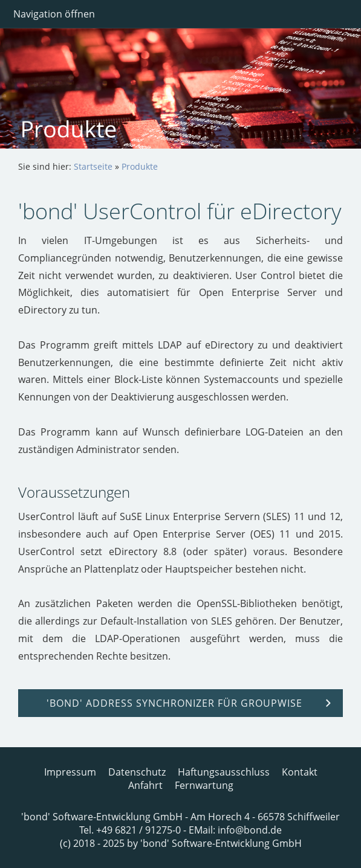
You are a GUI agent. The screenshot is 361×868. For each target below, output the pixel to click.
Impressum (70, 772)
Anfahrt (145, 785)
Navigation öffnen (54, 14)
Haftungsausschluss (224, 772)
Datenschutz (137, 772)
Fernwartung (204, 785)
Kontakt (300, 772)
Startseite (93, 166)
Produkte (140, 166)
